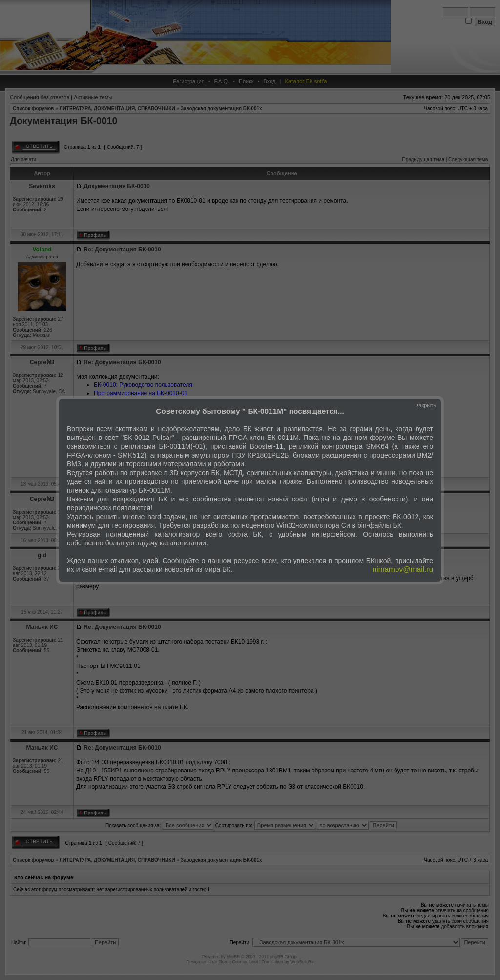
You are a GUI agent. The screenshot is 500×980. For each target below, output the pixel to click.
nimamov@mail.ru (403, 569)
